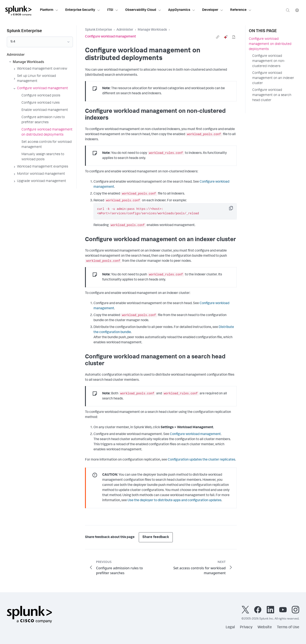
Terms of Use (288, 627)
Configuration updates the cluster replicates (201, 460)
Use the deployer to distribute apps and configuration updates (174, 501)
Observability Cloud (143, 10)
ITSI (113, 10)
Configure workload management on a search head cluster (272, 95)
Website (265, 627)
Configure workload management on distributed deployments (270, 44)
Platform (49, 10)
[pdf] (234, 37)
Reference (241, 10)
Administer (125, 30)
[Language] (297, 10)
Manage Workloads (152, 30)
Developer (213, 10)
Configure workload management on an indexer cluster (273, 78)
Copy (234, 210)
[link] (218, 37)
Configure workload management (195, 434)
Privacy (246, 627)
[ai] (226, 37)
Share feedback (156, 537)
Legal (230, 627)
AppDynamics (182, 10)
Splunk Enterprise (98, 30)
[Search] (288, 10)
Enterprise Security (83, 10)
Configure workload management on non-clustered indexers (269, 61)
